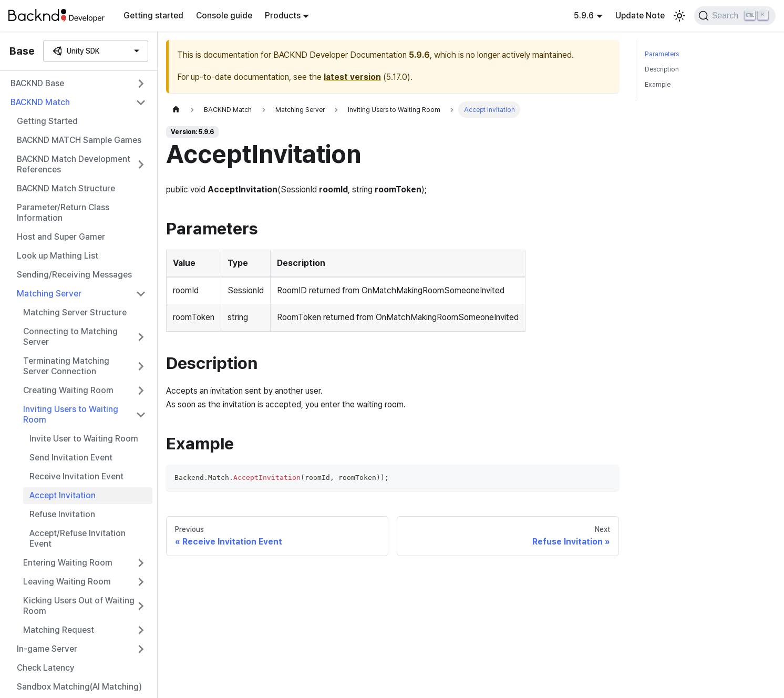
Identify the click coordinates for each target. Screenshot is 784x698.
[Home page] (176, 110)
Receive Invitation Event (76, 476)
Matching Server (49, 294)
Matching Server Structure (75, 312)
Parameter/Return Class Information (63, 213)
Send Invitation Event (71, 458)
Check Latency (46, 668)
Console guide (224, 16)
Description (662, 69)
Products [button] (283, 16)
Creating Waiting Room (68, 390)
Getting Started (47, 121)
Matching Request (59, 630)
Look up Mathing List (58, 256)
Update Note (640, 16)
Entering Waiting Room (68, 563)
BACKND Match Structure (66, 188)
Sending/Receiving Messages (74, 275)
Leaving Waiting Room (67, 582)
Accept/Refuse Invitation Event (78, 538)
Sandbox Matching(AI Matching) (79, 687)
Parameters (662, 54)
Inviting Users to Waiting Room (71, 414)
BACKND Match (40, 102)
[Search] (735, 16)
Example (658, 84)
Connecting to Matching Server (70, 337)
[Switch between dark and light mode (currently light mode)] (679, 16)
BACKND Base (37, 83)
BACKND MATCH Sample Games (79, 140)
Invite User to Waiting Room (84, 439)
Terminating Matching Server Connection (66, 366)
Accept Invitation (63, 495)
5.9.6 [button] (584, 16)
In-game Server (47, 649)
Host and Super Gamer (61, 237)
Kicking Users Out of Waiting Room (79, 606)
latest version (352, 77)
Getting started (153, 16)
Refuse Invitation (62, 514)
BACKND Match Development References (74, 164)
